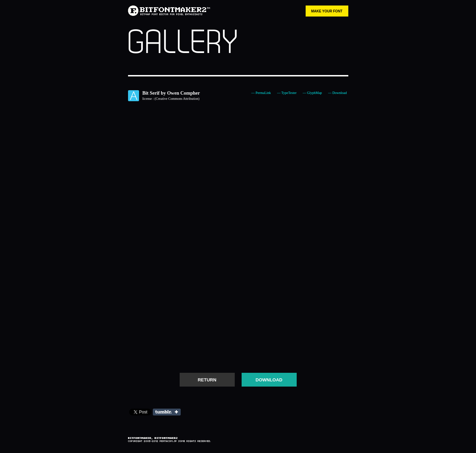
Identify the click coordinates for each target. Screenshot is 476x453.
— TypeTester (287, 93)
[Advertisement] (238, 346)
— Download (337, 93)
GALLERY (182, 43)
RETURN (207, 380)
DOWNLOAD (269, 380)
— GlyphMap (312, 93)
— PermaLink (261, 93)
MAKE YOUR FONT (327, 11)
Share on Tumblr (167, 412)
